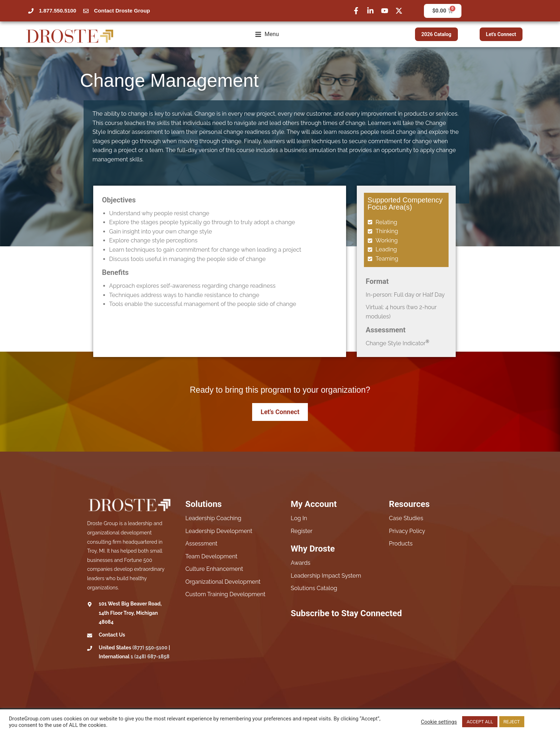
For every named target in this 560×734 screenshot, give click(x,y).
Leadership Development (219, 531)
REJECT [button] (512, 722)
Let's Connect (501, 34)
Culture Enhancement (214, 569)
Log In (299, 518)
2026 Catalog (436, 34)
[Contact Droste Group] (86, 11)
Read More (539, 722)
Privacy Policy (407, 531)
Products (401, 544)
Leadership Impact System (326, 576)
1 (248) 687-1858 (150, 657)
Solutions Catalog (314, 588)
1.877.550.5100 (57, 11)
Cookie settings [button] (439, 722)
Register (302, 531)
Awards (301, 563)
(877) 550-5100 (150, 648)
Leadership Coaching (213, 518)
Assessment (201, 544)
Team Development (211, 556)
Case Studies (406, 518)
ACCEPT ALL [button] (480, 722)
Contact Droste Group (122, 11)
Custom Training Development (225, 594)
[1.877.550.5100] (31, 11)
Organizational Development (223, 582)
